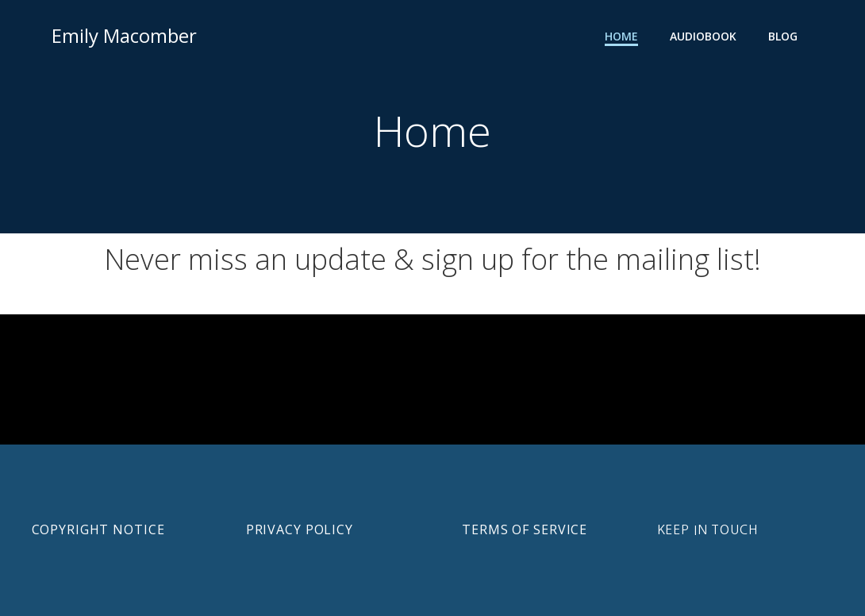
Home (621, 36)
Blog (783, 36)
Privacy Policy (300, 529)
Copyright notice (98, 529)
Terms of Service (525, 529)
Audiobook (703, 36)
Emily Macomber (124, 35)
